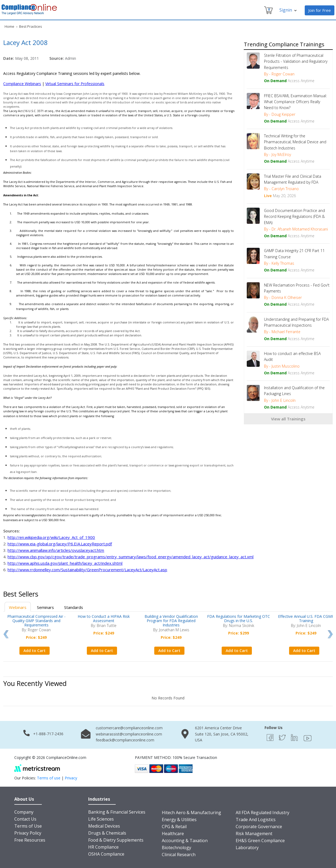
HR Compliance (103, 847)
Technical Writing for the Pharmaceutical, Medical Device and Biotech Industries (295, 142)
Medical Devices (104, 826)
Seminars (45, 607)
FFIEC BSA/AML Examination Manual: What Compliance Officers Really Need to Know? (295, 102)
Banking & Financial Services (117, 812)
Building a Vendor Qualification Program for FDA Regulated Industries (171, 621)
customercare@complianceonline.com (129, 728)
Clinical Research (179, 855)
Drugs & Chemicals (107, 833)
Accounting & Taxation (185, 841)
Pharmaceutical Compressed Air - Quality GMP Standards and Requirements (36, 621)
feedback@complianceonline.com (125, 740)
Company (24, 812)
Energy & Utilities (179, 820)
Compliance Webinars (22, 84)
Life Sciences (101, 819)
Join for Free (320, 10)
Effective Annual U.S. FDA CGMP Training (306, 618)
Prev (6, 634)
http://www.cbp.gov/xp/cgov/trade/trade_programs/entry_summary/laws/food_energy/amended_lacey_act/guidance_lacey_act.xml (131, 557)
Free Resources (30, 840)
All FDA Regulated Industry (263, 813)
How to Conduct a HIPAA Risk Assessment (104, 618)
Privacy (71, 778)
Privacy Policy (28, 833)
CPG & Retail (174, 827)
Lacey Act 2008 (25, 42)
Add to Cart (35, 651)
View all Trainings (288, 419)
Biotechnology (176, 848)
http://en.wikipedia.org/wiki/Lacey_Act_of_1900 (51, 537)
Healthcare (173, 834)
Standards (74, 607)
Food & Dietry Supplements (116, 840)
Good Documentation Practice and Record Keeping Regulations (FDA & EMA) (294, 217)
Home (9, 26)
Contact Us (25, 819)
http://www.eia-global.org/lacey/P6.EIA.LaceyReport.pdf (60, 544)
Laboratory (247, 848)
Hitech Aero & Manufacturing (191, 813)
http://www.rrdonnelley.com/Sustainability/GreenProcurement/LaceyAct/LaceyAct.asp (87, 570)
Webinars (18, 607)
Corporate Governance (259, 827)
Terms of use (49, 778)
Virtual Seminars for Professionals (75, 84)
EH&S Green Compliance (260, 841)
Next (330, 634)
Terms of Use (28, 826)
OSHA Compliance (106, 854)
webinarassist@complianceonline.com (129, 734)
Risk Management (254, 834)
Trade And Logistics (256, 820)
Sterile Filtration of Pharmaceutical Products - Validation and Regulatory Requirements (296, 61)
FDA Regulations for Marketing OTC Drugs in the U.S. (239, 618)
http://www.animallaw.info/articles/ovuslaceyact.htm (56, 550)
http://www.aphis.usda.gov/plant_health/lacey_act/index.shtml (65, 563)
